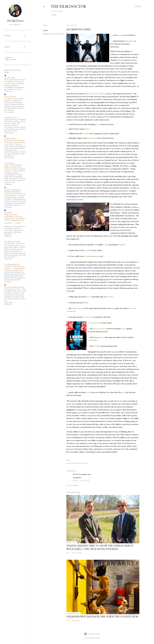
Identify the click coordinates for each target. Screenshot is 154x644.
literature (110, 297)
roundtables (93, 340)
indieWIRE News (11, 118)
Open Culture (9, 163)
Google (87, 256)
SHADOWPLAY (10, 97)
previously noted (101, 279)
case (124, 329)
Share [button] (45, 25)
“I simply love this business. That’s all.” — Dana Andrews (15, 267)
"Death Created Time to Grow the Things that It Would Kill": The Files (100, 547)
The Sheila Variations (12, 264)
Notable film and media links (54, 34)
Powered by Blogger (92, 634)
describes (86, 133)
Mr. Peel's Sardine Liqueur (14, 287)
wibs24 (98, 638)
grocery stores (99, 329)
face (98, 124)
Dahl (95, 245)
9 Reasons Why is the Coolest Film (102, 616)
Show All (8, 304)
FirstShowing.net (11, 138)
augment (96, 256)
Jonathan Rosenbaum (13, 190)
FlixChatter (8, 213)
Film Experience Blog (12, 242)
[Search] (138, 6)
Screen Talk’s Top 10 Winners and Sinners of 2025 (15, 120)
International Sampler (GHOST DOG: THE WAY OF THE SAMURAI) (15, 194)
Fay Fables (8, 99)
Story (88, 297)
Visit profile (15, 25)
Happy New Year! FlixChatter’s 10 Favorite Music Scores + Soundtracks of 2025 (15, 217)
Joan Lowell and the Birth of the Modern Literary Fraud (15, 81)
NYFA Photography (80, 474)
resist (89, 392)
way (124, 392)
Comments (11, 60)
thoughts (129, 41)
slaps (86, 303)
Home (54, 15)
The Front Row (10, 78)
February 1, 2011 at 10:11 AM (81, 481)
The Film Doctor (68, 6)
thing (113, 308)
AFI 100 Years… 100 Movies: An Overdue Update (14, 244)
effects (87, 129)
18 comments (76, 620)
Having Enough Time (12, 289)
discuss (101, 337)
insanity (96, 346)
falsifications (77, 308)
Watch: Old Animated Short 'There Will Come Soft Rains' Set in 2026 (15, 142)
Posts (9, 58)
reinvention (88, 317)
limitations (92, 138)
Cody (105, 245)
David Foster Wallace (97, 94)
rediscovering (96, 323)
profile (87, 250)
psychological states (75, 199)
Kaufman (122, 245)
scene (120, 35)
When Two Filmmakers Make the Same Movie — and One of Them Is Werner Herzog (15, 168)
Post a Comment (73, 485)
